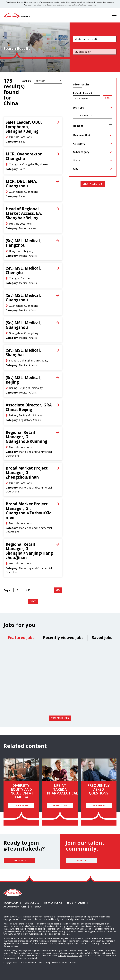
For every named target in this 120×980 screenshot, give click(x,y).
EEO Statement (76, 903)
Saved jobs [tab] (102, 637)
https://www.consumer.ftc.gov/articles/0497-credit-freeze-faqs (88, 953)
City (76, 169)
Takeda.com (11, 903)
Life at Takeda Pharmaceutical (62, 789)
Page (7, 590)
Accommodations (16, 907)
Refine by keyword (83, 93)
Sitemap (36, 907)
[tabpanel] (60, 679)
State (77, 160)
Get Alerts (19, 861)
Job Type (79, 108)
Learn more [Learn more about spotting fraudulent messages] (63, 5)
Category (79, 143)
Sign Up (81, 861)
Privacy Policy (53, 903)
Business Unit (82, 135)
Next (33, 601)
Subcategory (81, 152)
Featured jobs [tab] (21, 637)
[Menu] (114, 15)
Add (107, 98)
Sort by (26, 81)
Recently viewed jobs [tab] (63, 637)
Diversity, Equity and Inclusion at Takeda (21, 791)
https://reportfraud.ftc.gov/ (70, 955)
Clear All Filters (93, 184)
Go (58, 590)
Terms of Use (31, 903)
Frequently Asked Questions (99, 789)
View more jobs (60, 718)
